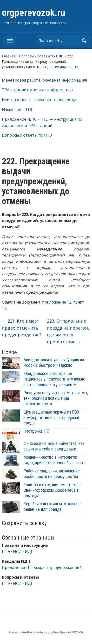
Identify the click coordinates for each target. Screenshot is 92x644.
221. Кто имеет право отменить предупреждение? (22, 328)
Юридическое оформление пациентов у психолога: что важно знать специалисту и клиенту (54, 379)
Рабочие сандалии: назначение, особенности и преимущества (52, 474)
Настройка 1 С (36, 431)
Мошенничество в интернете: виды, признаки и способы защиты (55, 460)
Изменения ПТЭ (17, 110)
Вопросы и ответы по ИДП (41, 56)
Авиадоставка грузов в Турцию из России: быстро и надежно (54, 362)
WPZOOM (77, 632)
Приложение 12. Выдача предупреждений (42, 568)
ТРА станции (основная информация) (37, 90)
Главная (9, 56)
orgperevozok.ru (34, 13)
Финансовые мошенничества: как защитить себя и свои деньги (54, 446)
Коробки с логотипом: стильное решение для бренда (52, 506)
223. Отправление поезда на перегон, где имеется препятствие (68, 331)
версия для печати (63, 67)
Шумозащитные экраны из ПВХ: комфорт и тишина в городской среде (52, 418)
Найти (84, 41)
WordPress (28, 632)
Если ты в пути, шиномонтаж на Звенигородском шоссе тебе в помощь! (52, 490)
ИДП (29, 552)
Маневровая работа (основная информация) (44, 80)
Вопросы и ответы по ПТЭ (27, 135)
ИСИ (17, 552)
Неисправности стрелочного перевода (39, 100)
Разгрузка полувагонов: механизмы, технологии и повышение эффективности (56, 398)
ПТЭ (6, 552)
